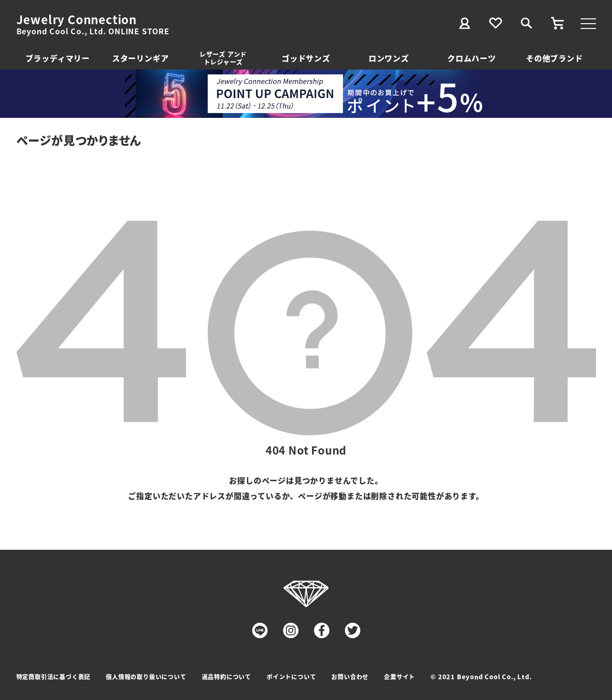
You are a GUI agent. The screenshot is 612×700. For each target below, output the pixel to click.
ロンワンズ (389, 58)
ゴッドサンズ (306, 58)
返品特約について (227, 677)
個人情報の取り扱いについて (146, 677)
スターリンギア (141, 58)
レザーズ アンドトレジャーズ (223, 58)
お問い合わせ (350, 677)
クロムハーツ (472, 58)
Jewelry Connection (77, 19)
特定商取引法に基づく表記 (54, 677)
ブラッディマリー (58, 58)
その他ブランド (555, 58)
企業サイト (399, 677)
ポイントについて (291, 677)
